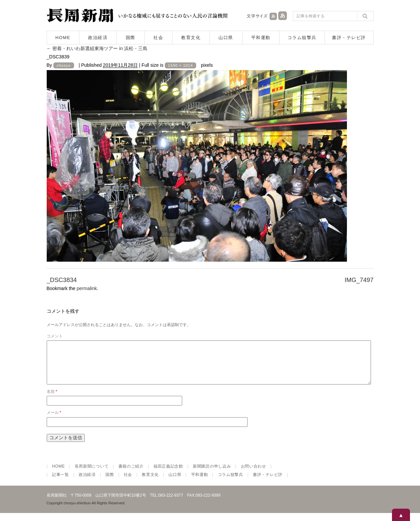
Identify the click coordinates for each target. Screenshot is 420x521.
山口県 (226, 38)
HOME (63, 38)
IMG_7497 (359, 280)
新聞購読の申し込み (212, 474)
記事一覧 (61, 483)
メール (54, 421)
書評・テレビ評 (349, 38)
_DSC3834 (62, 280)
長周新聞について (92, 474)
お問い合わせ (254, 474)
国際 (131, 38)
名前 (52, 400)
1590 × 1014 (181, 65)
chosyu (64, 65)
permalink (87, 288)
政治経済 (98, 38)
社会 (158, 38)
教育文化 (191, 38)
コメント (55, 336)
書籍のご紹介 (131, 474)
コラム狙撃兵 (302, 38)
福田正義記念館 (168, 474)
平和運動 (261, 38)
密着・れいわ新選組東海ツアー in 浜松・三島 (97, 48)
